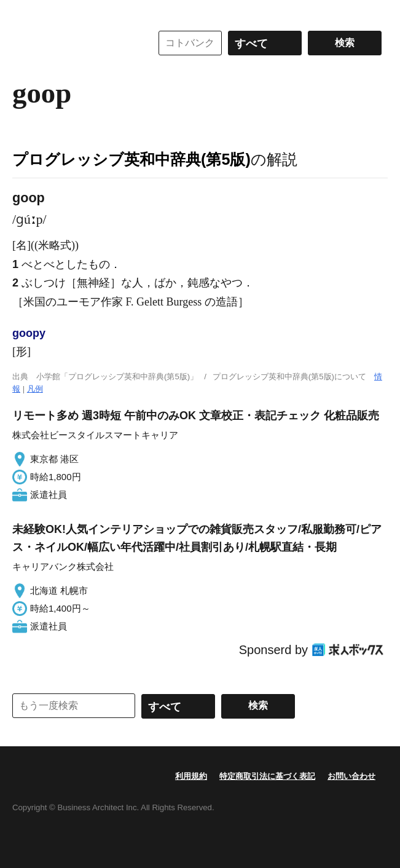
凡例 (35, 389)
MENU (25, 12)
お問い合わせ (351, 776)
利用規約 (191, 776)
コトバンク (73, 43)
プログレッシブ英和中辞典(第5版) (131, 159)
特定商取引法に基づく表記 (267, 776)
